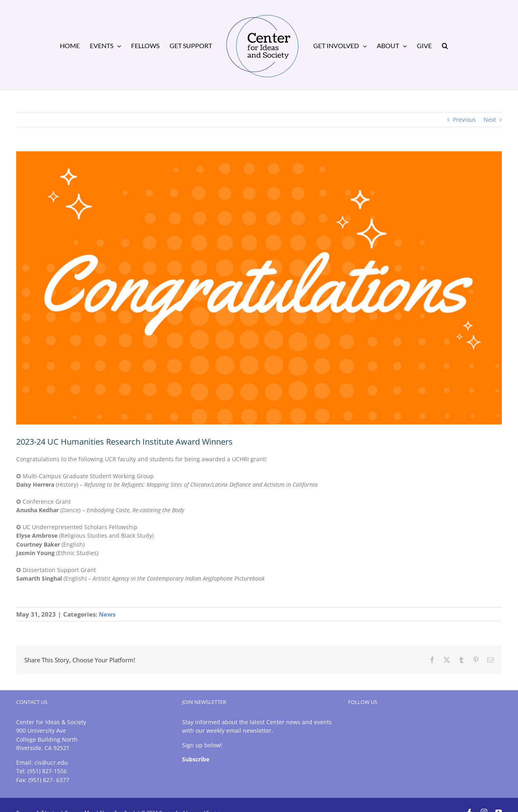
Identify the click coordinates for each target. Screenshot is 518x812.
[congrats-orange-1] (259, 288)
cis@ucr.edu (51, 762)
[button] (445, 45)
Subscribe (196, 759)
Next (490, 120)
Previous (464, 120)
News (107, 614)
